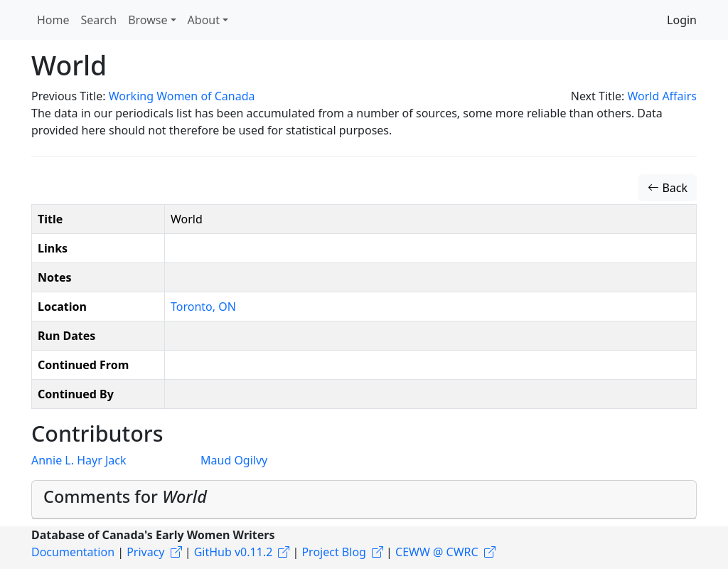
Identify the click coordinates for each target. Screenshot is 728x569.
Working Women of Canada (182, 96)
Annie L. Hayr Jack (79, 460)
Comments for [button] (125, 496)
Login (682, 20)
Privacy (145, 552)
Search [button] (99, 20)
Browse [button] (148, 20)
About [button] (204, 20)
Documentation (73, 552)
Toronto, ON (203, 307)
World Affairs (662, 96)
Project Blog (333, 552)
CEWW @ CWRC (437, 552)
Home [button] (53, 20)
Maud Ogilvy (234, 460)
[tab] (364, 500)
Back (668, 188)
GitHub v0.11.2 (234, 552)
